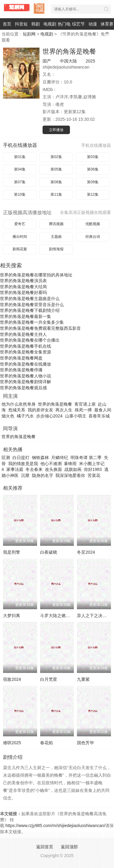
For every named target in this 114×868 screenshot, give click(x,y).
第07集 (20, 182)
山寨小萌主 (76, 416)
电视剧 (50, 24)
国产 (47, 61)
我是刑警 (12, 552)
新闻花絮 (20, 249)
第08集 (56, 182)
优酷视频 (93, 224)
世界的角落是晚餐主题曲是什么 (30, 299)
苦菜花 (94, 475)
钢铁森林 (40, 458)
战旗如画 (73, 469)
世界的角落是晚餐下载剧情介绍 (30, 310)
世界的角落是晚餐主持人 (23, 334)
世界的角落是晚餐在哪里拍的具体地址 (36, 275)
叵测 (6, 458)
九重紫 (83, 679)
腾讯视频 (56, 224)
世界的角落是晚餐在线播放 (26, 364)
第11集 (56, 194)
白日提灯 (21, 458)
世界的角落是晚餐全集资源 (26, 352)
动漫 (93, 24)
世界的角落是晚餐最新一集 (26, 316)
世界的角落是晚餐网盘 (21, 358)
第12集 (93, 194)
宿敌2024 (12, 679)
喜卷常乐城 (99, 416)
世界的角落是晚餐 (69, 51)
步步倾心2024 (49, 416)
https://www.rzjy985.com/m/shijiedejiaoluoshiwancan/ (55, 826)
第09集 (93, 182)
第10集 (20, 194)
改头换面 (54, 469)
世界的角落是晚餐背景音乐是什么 (32, 305)
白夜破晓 (49, 552)
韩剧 (36, 24)
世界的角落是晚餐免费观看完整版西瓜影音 (40, 328)
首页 (7, 24)
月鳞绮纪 (60, 458)
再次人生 (64, 410)
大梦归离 (12, 616)
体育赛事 (107, 30)
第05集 (56, 169)
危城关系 (17, 410)
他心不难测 (51, 464)
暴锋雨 (70, 464)
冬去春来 (34, 469)
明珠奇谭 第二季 (86, 458)
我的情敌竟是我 (23, 464)
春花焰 (47, 743)
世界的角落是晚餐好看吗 (23, 292)
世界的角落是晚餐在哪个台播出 (30, 340)
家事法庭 (15, 469)
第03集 (93, 157)
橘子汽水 (25, 416)
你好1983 (93, 469)
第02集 (56, 157)
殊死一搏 (83, 410)
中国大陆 (68, 61)
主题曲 (56, 237)
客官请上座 (85, 404)
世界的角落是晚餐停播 (21, 370)
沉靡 (25, 475)
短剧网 (29, 34)
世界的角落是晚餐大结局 (23, 287)
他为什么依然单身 (19, 404)
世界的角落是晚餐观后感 (23, 388)
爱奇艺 (20, 224)
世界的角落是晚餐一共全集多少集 (32, 322)
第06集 (93, 169)
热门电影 (64, 30)
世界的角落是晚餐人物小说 (26, 376)
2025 (90, 61)
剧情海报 (56, 249)
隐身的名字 (43, 475)
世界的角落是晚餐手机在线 (26, 346)
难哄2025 (12, 743)
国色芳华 (85, 743)
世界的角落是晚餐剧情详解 (26, 382)
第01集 (20, 157)
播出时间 (20, 237)
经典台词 (93, 237)
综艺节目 (78, 30)
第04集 (20, 169)
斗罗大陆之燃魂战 (57, 616)
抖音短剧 (21, 30)
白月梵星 (49, 679)
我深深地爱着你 (70, 475)
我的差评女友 (40, 410)
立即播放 (56, 130)
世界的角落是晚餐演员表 (23, 281)
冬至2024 (86, 552)
